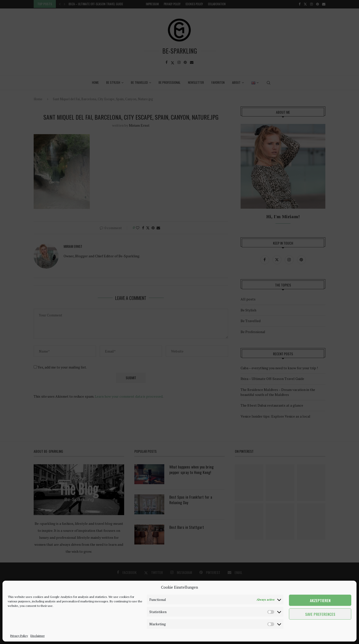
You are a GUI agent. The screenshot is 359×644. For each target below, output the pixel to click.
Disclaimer (38, 636)
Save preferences (320, 614)
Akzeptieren (320, 600)
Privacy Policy (19, 636)
